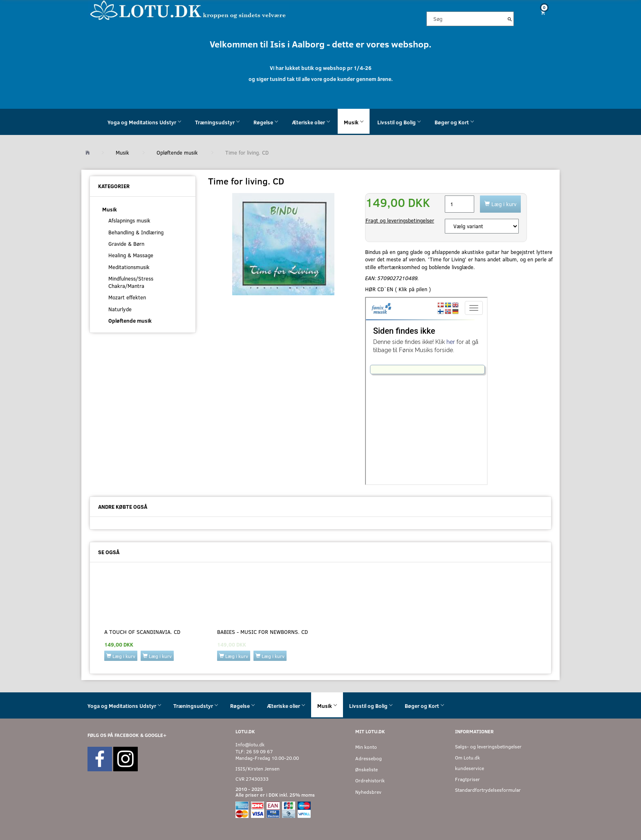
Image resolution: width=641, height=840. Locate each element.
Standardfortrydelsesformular (488, 790)
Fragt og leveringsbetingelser (400, 220)
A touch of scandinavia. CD (142, 632)
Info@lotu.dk (250, 745)
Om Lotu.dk (467, 758)
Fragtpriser (467, 779)
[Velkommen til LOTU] (188, 10)
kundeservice (470, 768)
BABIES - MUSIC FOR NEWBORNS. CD (262, 632)
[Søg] (510, 19)
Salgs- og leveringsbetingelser (488, 747)
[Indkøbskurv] (540, 12)
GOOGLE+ (156, 735)
